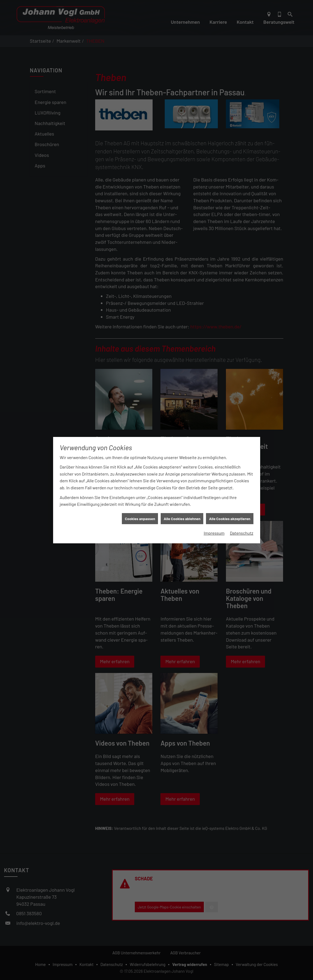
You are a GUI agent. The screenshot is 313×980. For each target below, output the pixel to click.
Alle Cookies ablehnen (182, 503)
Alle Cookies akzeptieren (230, 503)
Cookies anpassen (140, 503)
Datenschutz (242, 518)
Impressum (214, 518)
